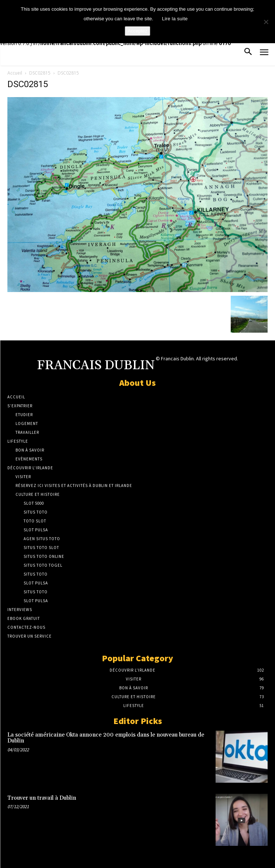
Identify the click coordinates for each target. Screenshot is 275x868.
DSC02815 (40, 73)
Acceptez (137, 31)
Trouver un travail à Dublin (42, 798)
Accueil (15, 73)
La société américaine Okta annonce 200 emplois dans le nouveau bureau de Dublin (106, 738)
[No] (266, 22)
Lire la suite (175, 19)
